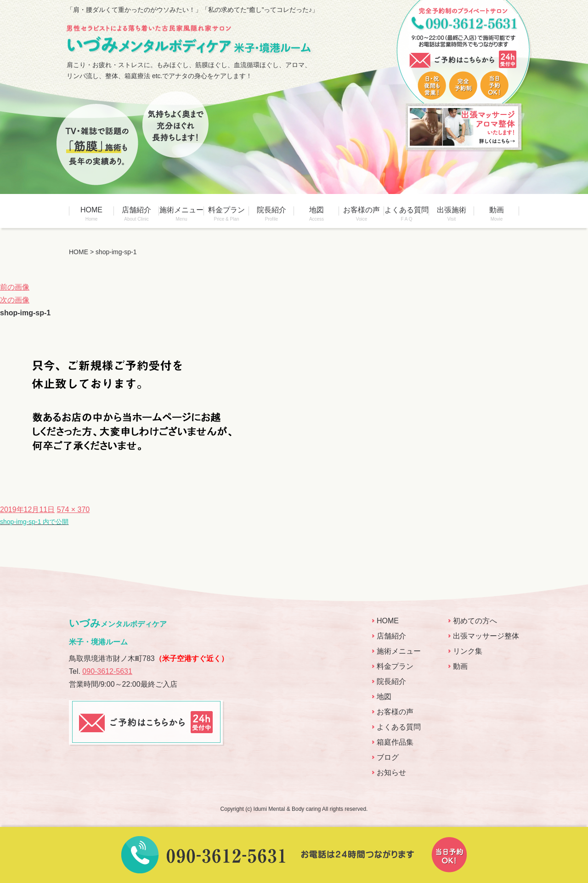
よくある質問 (407, 214)
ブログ (388, 757)
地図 (317, 214)
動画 (497, 214)
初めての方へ (475, 621)
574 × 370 (73, 510)
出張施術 (452, 214)
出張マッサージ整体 (486, 636)
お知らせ (391, 772)
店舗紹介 (136, 214)
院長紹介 (271, 214)
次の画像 (15, 300)
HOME (91, 214)
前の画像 (15, 287)
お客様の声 (362, 214)
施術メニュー (181, 214)
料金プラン (226, 214)
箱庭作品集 (395, 742)
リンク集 (468, 651)
